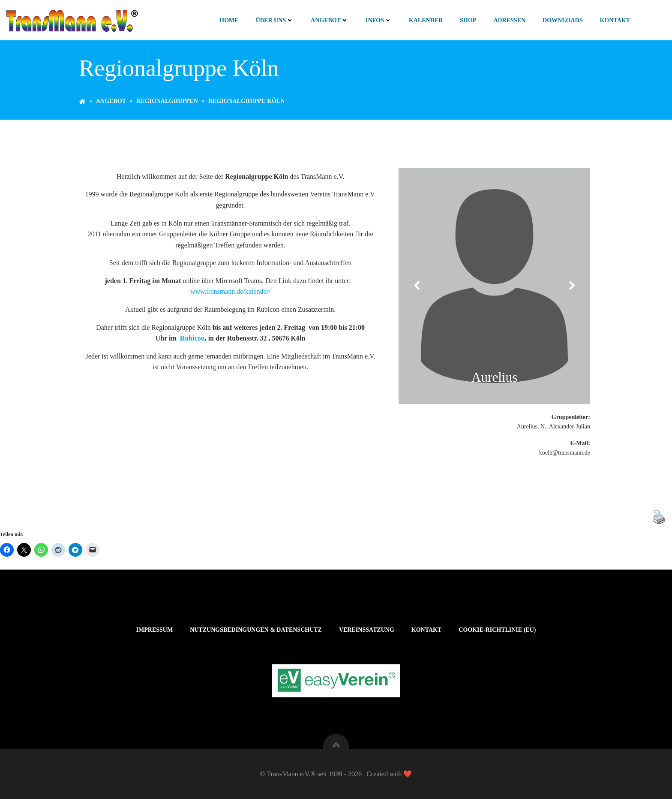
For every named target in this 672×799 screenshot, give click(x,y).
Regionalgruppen (167, 101)
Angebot (330, 20)
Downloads (562, 20)
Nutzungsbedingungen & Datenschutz (256, 630)
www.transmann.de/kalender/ (230, 291)
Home (229, 20)
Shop (468, 20)
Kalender (426, 20)
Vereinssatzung (367, 630)
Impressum (155, 630)
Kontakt (615, 20)
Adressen (509, 20)
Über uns (275, 20)
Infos (379, 20)
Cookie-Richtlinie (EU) (497, 630)
